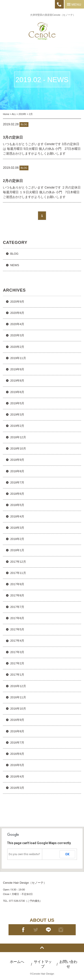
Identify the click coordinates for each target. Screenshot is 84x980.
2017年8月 (17, 595)
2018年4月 (17, 516)
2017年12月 (18, 562)
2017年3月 (17, 652)
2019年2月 (17, 426)
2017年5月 (17, 629)
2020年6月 (17, 313)
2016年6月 (17, 754)
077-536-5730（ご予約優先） (26, 901)
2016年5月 (17, 765)
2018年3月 (17, 528)
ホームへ (17, 962)
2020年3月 (17, 335)
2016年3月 (17, 788)
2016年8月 (17, 731)
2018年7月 (17, 482)
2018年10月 (18, 448)
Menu (74, 4)
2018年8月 (17, 471)
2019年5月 (17, 403)
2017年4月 (17, 641)
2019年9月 (17, 369)
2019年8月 (17, 381)
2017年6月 (17, 618)
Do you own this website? (24, 854)
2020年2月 (17, 347)
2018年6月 (17, 494)
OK (67, 854)
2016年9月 (17, 720)
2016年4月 (17, 777)
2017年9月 (17, 584)
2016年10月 (18, 709)
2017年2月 (17, 663)
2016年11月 (18, 697)
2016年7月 (17, 743)
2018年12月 (18, 437)
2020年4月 (17, 324)
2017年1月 (17, 675)
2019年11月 (18, 358)
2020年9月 (17, 302)
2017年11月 (18, 573)
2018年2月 (17, 539)
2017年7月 (17, 607)
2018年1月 (17, 550)
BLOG (14, 254)
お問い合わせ (68, 964)
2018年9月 (17, 460)
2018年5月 (17, 505)
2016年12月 (18, 686)
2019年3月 (17, 415)
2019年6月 (17, 392)
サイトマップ (43, 964)
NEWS (15, 265)
